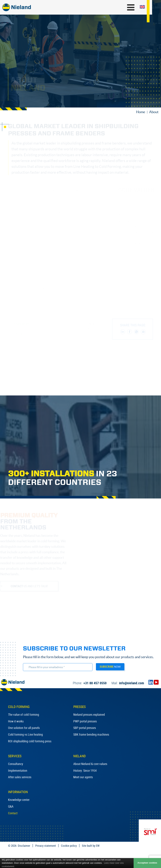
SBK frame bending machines (91, 734)
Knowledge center (19, 800)
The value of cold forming (24, 714)
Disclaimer (24, 846)
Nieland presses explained (89, 714)
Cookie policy (69, 846)
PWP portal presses (85, 721)
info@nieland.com (128, 683)
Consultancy (16, 764)
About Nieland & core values (90, 764)
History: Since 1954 (85, 770)
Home (141, 112)
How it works (16, 721)
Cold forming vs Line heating (25, 734)
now (110, 667)
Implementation (18, 770)
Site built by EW (91, 846)
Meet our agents (83, 777)
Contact (13, 813)
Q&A (11, 806)
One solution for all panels (24, 728)
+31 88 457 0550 (90, 683)
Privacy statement (46, 846)
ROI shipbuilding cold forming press (30, 741)
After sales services (20, 777)
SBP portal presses (85, 728)
